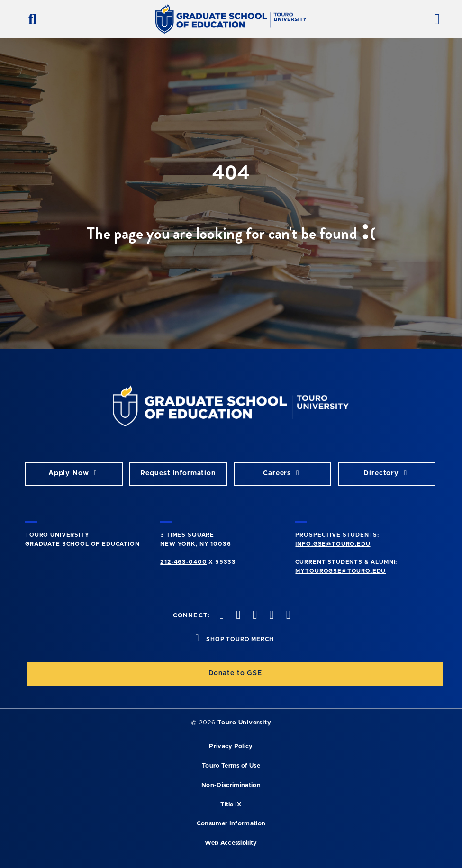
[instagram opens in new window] (254, 616)
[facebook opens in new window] (220, 616)
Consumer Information (231, 824)
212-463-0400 (183, 562)
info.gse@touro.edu (333, 544)
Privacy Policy (231, 746)
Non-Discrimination (231, 785)
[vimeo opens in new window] (271, 616)
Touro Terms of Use (231, 766)
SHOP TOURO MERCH (240, 639)
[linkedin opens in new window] (287, 616)
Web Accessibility (231, 843)
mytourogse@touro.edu (340, 571)
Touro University (244, 723)
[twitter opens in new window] (237, 616)
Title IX (231, 805)
